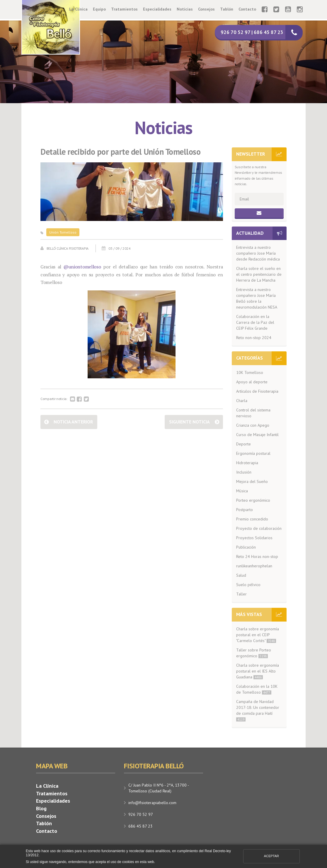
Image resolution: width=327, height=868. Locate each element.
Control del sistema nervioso (253, 413)
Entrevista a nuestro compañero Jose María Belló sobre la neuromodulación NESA (257, 298)
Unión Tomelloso (63, 232)
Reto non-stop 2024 (254, 338)
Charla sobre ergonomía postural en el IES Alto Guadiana (258, 671)
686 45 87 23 (140, 826)
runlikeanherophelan (254, 566)
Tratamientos (124, 9)
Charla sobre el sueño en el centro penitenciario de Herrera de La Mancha (259, 274)
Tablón (227, 9)
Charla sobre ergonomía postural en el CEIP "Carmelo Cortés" (258, 635)
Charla (242, 401)
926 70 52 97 (141, 814)
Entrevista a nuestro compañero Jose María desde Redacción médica (258, 253)
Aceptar (271, 856)
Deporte (243, 444)
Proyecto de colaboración (259, 528)
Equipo (99, 9)
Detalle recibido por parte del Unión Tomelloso (120, 152)
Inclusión (244, 472)
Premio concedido (252, 519)
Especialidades (157, 9)
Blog (41, 808)
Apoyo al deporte (252, 382)
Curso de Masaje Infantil (257, 435)
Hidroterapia (247, 463)
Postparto (245, 510)
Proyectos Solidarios (254, 538)
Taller (241, 594)
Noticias (185, 9)
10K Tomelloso (250, 372)
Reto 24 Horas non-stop (257, 556)
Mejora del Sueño (252, 481)
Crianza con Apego (253, 425)
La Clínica (78, 9)
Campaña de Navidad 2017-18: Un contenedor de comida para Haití (258, 710)
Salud (241, 575)
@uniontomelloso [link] (82, 267)
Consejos (206, 9)
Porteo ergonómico (253, 500)
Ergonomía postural (253, 453)
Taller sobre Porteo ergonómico (254, 653)
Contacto (247, 9)
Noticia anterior (73, 422)
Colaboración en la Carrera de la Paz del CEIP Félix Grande (255, 322)
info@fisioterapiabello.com (152, 803)
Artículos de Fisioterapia (257, 391)
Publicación (246, 547)
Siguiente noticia (189, 422)
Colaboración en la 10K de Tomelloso (257, 689)
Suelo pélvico (248, 585)
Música (242, 491)
